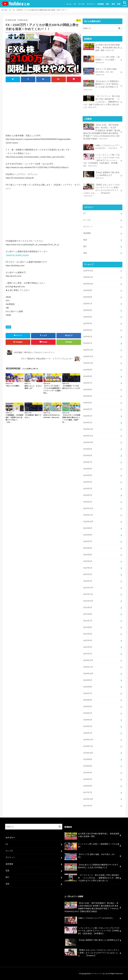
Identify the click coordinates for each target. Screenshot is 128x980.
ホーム (69, 4)
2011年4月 (88, 806)
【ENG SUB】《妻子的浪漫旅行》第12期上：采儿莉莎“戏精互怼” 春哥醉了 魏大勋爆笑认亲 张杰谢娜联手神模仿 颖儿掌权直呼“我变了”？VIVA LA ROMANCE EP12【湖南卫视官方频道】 (102, 132)
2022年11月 (88, 515)
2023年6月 (88, 469)
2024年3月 (88, 409)
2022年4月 (88, 561)
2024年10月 (88, 363)
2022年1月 (88, 581)
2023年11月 (88, 436)
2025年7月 (88, 304)
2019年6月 (88, 766)
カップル (81, 4)
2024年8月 (88, 376)
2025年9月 (88, 290)
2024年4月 (88, 403)
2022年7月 (88, 541)
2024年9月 (88, 370)
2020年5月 (88, 706)
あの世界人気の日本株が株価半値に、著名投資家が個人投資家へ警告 (101, 48)
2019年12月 (88, 740)
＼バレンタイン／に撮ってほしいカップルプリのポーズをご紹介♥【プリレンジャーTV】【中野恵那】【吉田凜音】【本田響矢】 (101, 160)
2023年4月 (88, 482)
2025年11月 (88, 277)
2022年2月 (88, 574)
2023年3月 (88, 489)
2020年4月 (88, 713)
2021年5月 (88, 634)
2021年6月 (88, 627)
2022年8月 (88, 535)
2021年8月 (88, 614)
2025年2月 (88, 337)
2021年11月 (88, 594)
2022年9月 (88, 528)
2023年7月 (88, 462)
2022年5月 (88, 555)
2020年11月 (88, 667)
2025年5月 (88, 317)
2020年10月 (88, 674)
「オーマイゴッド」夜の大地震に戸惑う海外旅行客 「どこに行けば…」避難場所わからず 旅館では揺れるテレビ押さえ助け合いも (101, 102)
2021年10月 (88, 601)
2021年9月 (88, 607)
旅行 (108, 4)
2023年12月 (88, 429)
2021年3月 (88, 647)
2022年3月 (88, 568)
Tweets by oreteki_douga (17, 255)
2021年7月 (88, 621)
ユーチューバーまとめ (99, 974)
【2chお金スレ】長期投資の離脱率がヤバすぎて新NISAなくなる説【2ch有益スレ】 (101, 85)
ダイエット (91, 4)
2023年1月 (88, 502)
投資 (119, 4)
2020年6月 (88, 700)
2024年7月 (88, 383)
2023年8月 (88, 455)
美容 (113, 4)
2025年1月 (88, 343)
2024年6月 (88, 390)
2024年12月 (88, 350)
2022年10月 (88, 522)
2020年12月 (88, 660)
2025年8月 (88, 297)
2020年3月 (88, 720)
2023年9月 (88, 449)
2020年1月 (88, 733)
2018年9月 (88, 786)
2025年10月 (88, 284)
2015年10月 (88, 799)
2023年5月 (88, 475)
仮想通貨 (100, 4)
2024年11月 (88, 356)
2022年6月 (88, 548)
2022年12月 (88, 508)
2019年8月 (88, 759)
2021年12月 (88, 588)
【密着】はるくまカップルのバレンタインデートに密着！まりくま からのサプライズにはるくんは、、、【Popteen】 (101, 190)
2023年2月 (88, 495)
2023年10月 (88, 442)
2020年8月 (88, 687)
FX (75, 4)
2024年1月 (88, 422)
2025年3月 (88, 330)
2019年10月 (88, 753)
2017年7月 (88, 792)
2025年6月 (88, 310)
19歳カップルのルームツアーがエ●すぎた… (101, 147)
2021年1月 (88, 654)
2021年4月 (88, 640)
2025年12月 (88, 271)
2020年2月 (88, 726)
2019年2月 (88, 779)
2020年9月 (88, 680)
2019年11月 (88, 746)
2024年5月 (88, 396)
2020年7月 (88, 693)
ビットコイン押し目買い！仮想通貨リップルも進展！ (101, 60)
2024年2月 (88, 416)
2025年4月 (88, 323)
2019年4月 (88, 773)
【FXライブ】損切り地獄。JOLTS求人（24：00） (101, 72)
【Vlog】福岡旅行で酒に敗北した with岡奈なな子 (101, 175)
